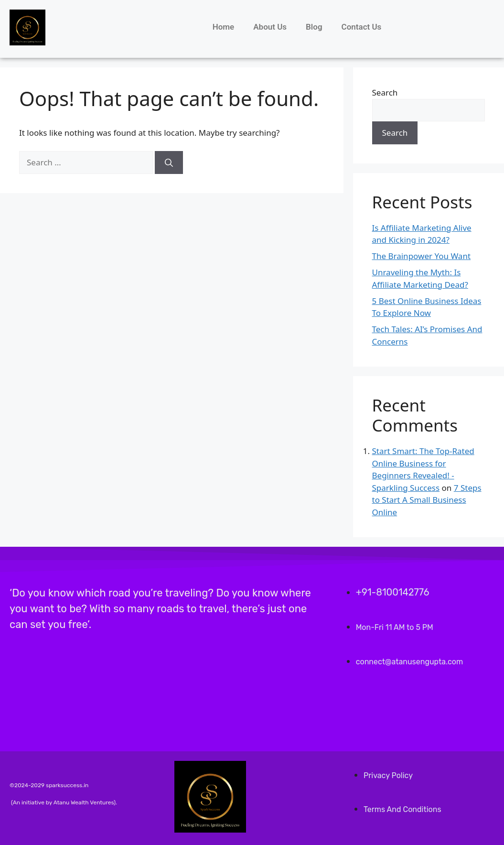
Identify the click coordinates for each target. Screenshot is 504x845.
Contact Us (362, 27)
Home (224, 27)
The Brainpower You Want (422, 256)
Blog (314, 27)
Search (385, 92)
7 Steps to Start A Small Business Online (427, 500)
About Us (270, 27)
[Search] (169, 162)
